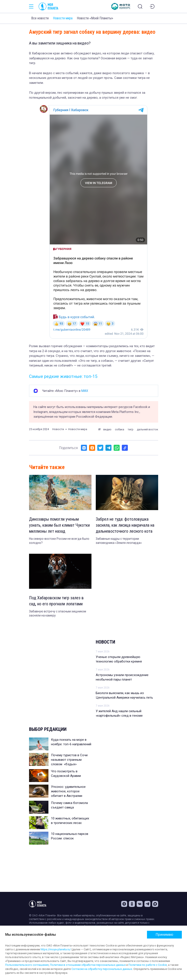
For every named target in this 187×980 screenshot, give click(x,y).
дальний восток (148, 429)
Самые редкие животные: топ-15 (63, 376)
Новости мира (63, 18)
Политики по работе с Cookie (148, 965)
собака (120, 429)
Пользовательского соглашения (27, 965)
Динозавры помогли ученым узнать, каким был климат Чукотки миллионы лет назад (59, 525)
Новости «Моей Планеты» (95, 18)
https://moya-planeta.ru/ (56, 949)
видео (107, 429)
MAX (85, 391)
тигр (131, 429)
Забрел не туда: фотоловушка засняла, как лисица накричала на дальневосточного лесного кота (125, 525)
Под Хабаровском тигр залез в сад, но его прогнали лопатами (56, 601)
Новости (105, 642)
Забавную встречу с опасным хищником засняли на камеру (58, 613)
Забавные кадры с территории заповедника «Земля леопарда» (119, 541)
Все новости (40, 18)
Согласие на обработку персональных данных (102, 969)
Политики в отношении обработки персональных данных (88, 965)
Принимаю (164, 935)
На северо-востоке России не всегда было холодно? (59, 541)
